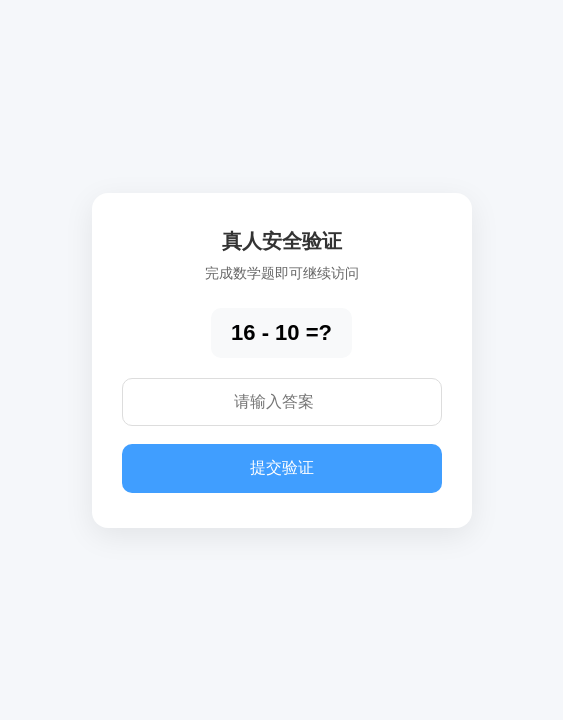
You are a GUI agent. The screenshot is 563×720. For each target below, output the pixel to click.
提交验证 (282, 467)
